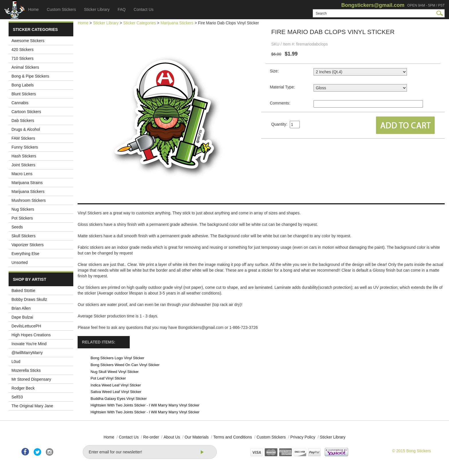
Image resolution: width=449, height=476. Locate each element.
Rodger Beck (23, 388)
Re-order (151, 437)
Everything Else (25, 254)
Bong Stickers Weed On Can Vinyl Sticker (125, 365)
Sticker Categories (139, 23)
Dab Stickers (23, 121)
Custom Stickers (61, 9)
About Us (172, 437)
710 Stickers (22, 58)
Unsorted (20, 262)
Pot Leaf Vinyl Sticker (108, 378)
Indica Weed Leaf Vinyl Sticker (116, 385)
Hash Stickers (24, 156)
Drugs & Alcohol (26, 129)
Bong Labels (23, 85)
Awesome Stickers (28, 41)
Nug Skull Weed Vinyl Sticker (115, 372)
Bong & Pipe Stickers (30, 76)
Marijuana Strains (27, 183)
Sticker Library (97, 9)
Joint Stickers (23, 165)
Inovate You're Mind (29, 344)
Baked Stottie (23, 291)
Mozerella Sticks (26, 370)
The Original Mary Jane (32, 406)
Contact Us (144, 9)
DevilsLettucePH (26, 326)
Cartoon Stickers (26, 112)
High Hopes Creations (31, 335)
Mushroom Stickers (29, 200)
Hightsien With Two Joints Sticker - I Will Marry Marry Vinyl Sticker (145, 405)
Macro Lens (22, 174)
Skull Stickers (23, 236)
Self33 (17, 397)
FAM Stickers (23, 138)
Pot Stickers (22, 218)
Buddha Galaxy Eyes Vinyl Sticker (119, 399)
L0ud (16, 362)
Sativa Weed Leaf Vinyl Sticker (116, 392)
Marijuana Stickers (28, 191)
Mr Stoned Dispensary (31, 379)
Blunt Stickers (24, 94)
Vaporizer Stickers (28, 245)
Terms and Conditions (233, 437)
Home (33, 9)
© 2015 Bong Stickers (411, 451)
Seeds (17, 227)
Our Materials (197, 437)
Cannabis (20, 103)
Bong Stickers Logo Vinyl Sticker (117, 358)
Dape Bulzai (22, 317)
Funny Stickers (25, 147)
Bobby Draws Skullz (29, 299)
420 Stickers (22, 50)
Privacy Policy (303, 437)
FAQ (122, 9)
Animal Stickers (25, 67)
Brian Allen (21, 308)
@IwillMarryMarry (27, 353)
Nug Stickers (23, 209)
